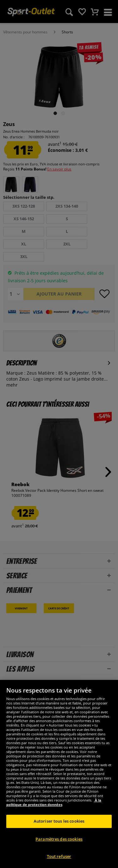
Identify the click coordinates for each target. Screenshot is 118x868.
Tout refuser (59, 856)
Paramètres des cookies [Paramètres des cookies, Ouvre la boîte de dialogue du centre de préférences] (59, 839)
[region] (59, 774)
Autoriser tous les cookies (59, 821)
